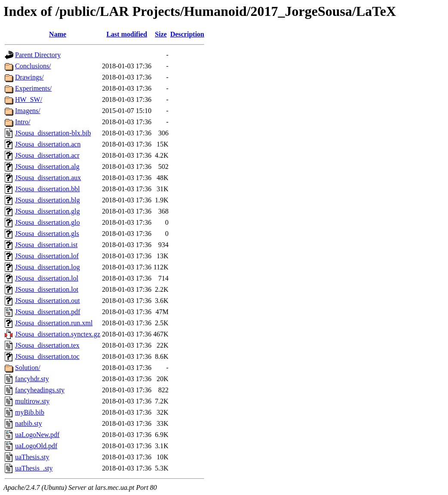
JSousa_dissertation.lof (47, 256)
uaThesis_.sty (34, 468)
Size (161, 34)
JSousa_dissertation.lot (47, 289)
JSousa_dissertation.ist (46, 245)
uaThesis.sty (32, 457)
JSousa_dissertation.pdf (48, 312)
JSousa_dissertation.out (48, 301)
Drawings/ (29, 77)
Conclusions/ (33, 66)
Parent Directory (38, 55)
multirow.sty (32, 401)
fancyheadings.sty (40, 390)
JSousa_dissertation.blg (48, 200)
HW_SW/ (29, 99)
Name (58, 34)
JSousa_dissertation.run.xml (54, 323)
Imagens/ (28, 111)
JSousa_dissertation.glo (48, 222)
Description (187, 34)
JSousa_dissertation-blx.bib (53, 133)
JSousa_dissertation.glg (48, 211)
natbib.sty (29, 423)
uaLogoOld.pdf (36, 446)
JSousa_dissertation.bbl (48, 189)
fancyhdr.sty (32, 379)
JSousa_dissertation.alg (47, 167)
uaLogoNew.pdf (37, 435)
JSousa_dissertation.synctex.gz (58, 334)
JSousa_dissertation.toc (47, 356)
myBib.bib (30, 412)
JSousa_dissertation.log (48, 267)
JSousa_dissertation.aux (48, 178)
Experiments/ (33, 88)
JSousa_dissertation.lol (47, 278)
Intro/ (23, 122)
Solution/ (28, 368)
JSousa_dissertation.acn (48, 144)
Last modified (127, 34)
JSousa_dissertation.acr (47, 155)
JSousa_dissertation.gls (47, 234)
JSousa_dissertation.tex (47, 345)
